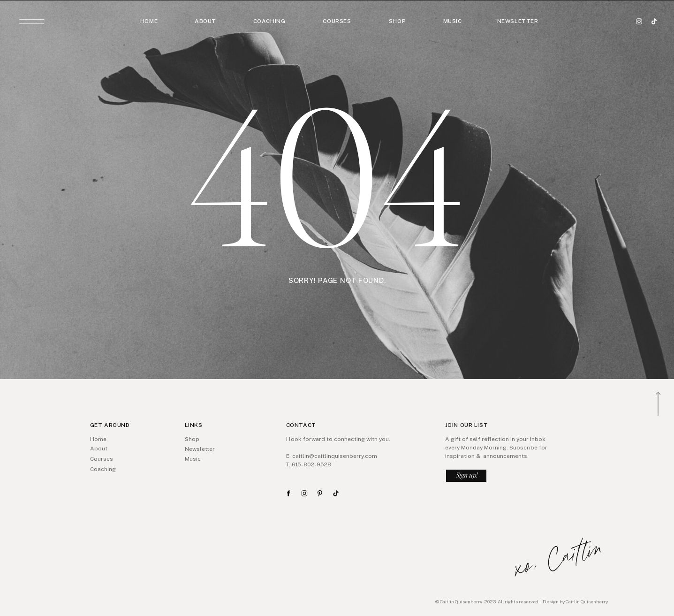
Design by (554, 601)
